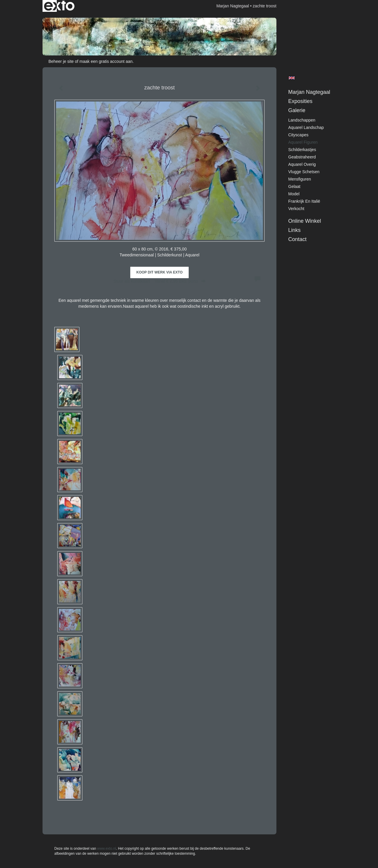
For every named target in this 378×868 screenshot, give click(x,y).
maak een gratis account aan (106, 61)
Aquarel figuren (303, 142)
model (294, 194)
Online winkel (305, 221)
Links (294, 230)
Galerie (297, 110)
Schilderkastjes (302, 150)
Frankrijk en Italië (304, 201)
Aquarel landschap (306, 127)
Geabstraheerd (302, 157)
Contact (297, 239)
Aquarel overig (302, 164)
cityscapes (298, 135)
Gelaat (294, 186)
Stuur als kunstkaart (159, 281)
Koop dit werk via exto (159, 272)
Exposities (300, 101)
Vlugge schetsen (304, 172)
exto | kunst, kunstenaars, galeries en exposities (59, 6)
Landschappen (302, 120)
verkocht (296, 209)
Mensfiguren (300, 179)
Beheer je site (61, 61)
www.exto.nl (107, 849)
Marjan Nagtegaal (233, 6)
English (292, 78)
